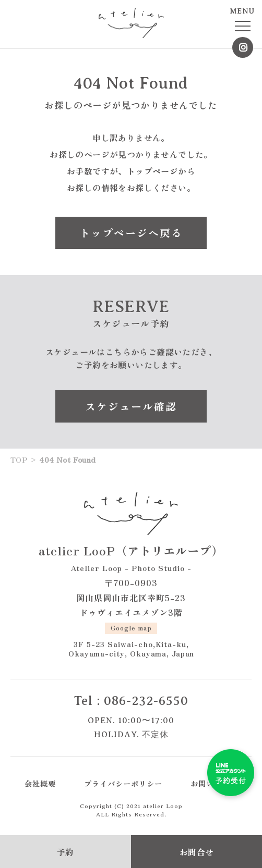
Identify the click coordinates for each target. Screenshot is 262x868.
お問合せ (197, 852)
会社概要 (40, 783)
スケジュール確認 (131, 406)
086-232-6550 (146, 701)
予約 (65, 852)
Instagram (243, 47)
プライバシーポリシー (123, 783)
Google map (131, 628)
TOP (19, 460)
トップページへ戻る (131, 233)
